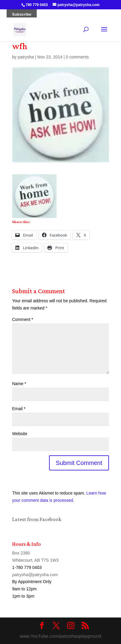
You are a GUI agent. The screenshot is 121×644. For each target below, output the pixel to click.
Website (20, 434)
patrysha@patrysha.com (35, 575)
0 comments (77, 57)
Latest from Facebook (37, 519)
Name (19, 384)
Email (19, 409)
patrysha (26, 57)
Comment (23, 319)
